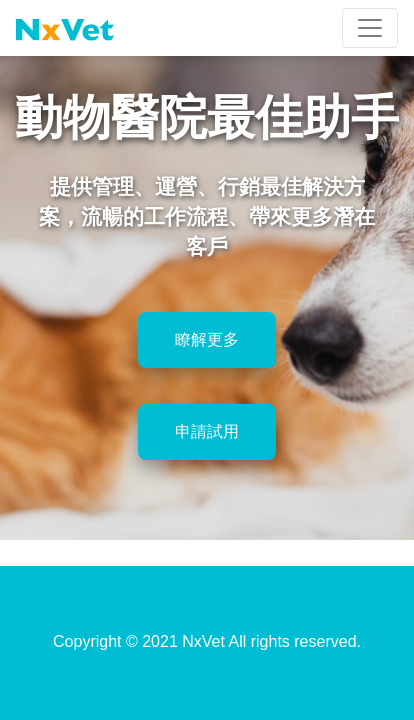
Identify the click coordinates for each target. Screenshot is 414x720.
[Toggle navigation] (370, 28)
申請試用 (207, 431)
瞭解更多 (207, 339)
